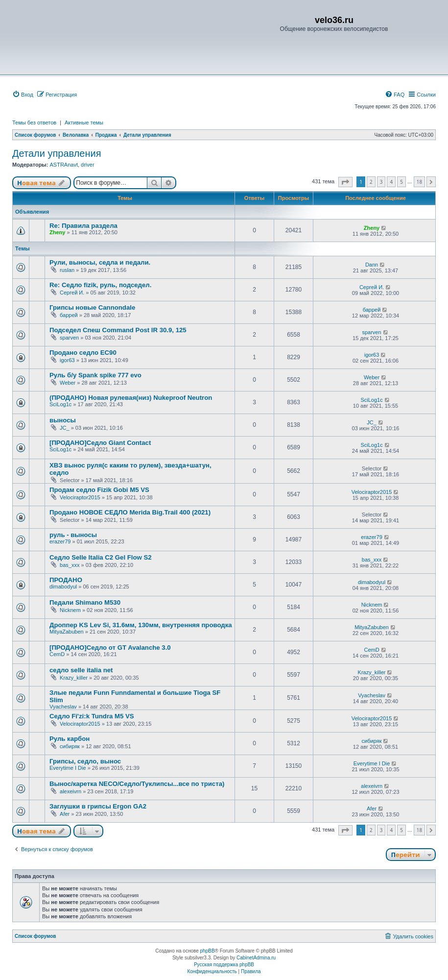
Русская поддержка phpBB (224, 965)
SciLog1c (60, 404)
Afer (65, 814)
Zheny (57, 232)
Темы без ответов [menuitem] (34, 122)
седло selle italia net (81, 670)
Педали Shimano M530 (85, 602)
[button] (345, 182)
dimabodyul (63, 587)
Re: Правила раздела (83, 226)
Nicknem (70, 610)
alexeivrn (71, 791)
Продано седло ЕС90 (83, 353)
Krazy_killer (74, 678)
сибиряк (70, 746)
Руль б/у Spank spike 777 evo (95, 375)
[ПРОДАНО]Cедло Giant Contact (100, 443)
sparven (69, 338)
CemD (57, 654)
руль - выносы (73, 535)
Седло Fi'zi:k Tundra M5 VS (92, 716)
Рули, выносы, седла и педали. (100, 262)
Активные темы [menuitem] (84, 122)
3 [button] (381, 182)
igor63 (67, 360)
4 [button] (391, 182)
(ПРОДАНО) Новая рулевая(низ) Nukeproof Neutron (131, 398)
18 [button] (419, 182)
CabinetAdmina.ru (256, 958)
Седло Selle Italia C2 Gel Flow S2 (101, 557)
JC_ (65, 428)
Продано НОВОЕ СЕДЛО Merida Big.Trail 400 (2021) (130, 512)
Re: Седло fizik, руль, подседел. (100, 285)
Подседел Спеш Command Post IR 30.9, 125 (118, 330)
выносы (63, 420)
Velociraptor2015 (80, 497)
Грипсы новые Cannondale (92, 307)
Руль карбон (70, 739)
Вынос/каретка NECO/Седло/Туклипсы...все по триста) (137, 784)
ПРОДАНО (66, 580)
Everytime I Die (68, 768)
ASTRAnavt (63, 165)
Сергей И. (72, 293)
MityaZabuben (67, 632)
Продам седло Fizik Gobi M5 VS (99, 490)
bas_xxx (70, 565)
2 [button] (371, 182)
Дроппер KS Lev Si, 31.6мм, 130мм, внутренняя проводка (141, 625)
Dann (372, 265)
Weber (68, 383)
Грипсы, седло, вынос (85, 761)
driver (88, 165)
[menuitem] (23, 95)
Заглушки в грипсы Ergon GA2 (98, 806)
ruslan (67, 270)
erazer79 (60, 541)
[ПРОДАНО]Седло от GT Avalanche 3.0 (110, 648)
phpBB (208, 951)
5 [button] (401, 182)
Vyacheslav (63, 707)
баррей (69, 315)
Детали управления (57, 153)
